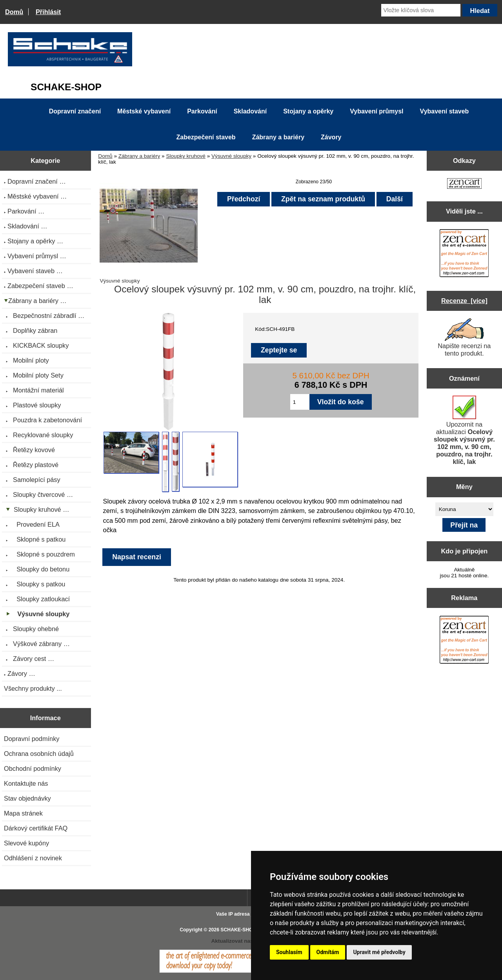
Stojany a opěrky (308, 111)
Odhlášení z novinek (33, 858)
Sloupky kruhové (186, 156)
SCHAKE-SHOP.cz (241, 930)
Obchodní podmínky (33, 768)
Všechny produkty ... (33, 688)
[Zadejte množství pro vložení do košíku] (300, 402)
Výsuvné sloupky (231, 156)
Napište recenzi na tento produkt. (464, 338)
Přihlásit (48, 12)
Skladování (250, 111)
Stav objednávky (27, 798)
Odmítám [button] (328, 952)
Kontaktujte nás (26, 783)
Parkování (202, 111)
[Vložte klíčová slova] (421, 10)
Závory (331, 137)
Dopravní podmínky (32, 739)
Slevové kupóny (26, 843)
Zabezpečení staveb (206, 137)
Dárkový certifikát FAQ (36, 828)
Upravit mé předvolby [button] (379, 952)
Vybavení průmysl (376, 111)
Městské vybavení (144, 111)
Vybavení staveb (445, 111)
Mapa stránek (23, 813)
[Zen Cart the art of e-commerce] (464, 184)
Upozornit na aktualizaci (464, 430)
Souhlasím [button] (289, 952)
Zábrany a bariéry (139, 156)
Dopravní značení (75, 111)
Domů (14, 12)
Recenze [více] (464, 301)
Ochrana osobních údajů (39, 754)
